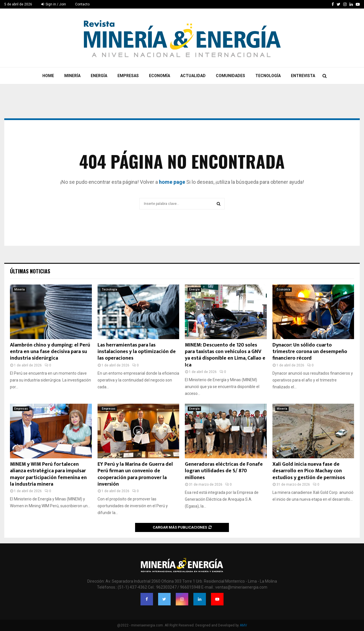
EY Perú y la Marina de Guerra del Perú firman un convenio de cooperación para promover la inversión (135, 474)
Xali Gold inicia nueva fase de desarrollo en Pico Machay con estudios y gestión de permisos (309, 471)
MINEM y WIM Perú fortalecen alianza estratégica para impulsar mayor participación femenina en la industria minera (48, 474)
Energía (99, 76)
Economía (160, 76)
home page (172, 182)
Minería (72, 76)
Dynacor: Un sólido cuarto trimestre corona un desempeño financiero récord (310, 352)
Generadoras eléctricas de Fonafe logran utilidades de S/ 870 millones (224, 471)
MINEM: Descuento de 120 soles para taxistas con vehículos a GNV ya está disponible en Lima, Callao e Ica (225, 355)
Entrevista (303, 76)
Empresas (128, 76)
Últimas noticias (30, 271)
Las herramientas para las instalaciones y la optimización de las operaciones (137, 352)
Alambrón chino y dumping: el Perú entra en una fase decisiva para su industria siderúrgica (50, 352)
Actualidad (193, 76)
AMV (243, 625)
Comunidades (230, 76)
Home (48, 76)
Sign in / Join (54, 4)
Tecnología (268, 76)
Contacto (82, 4)
